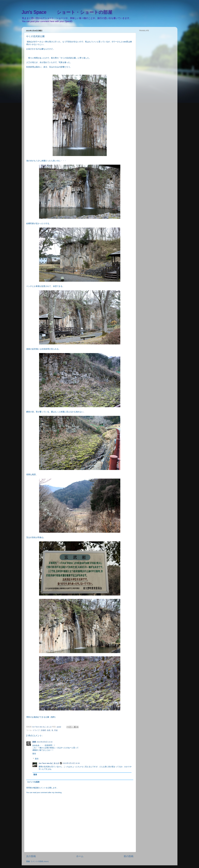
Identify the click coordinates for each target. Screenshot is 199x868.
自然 (49, 730)
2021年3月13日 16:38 (71, 763)
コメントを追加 (33, 782)
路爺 (34, 742)
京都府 (43, 730)
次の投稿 (31, 856)
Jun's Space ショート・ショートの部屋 (67, 12)
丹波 (56, 730)
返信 (34, 754)
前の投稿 (129, 856)
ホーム (80, 856)
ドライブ (36, 730)
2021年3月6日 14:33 (45, 742)
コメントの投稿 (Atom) (40, 861)
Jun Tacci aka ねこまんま (49, 763)
